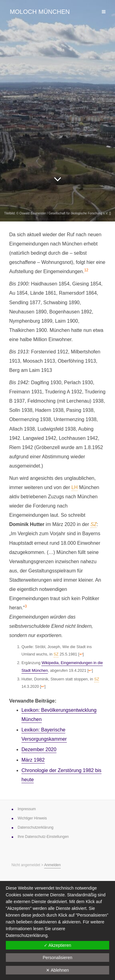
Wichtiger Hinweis (32, 818)
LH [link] (75, 487)
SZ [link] (94, 524)
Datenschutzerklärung (27, 935)
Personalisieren (57, 958)
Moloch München (40, 12)
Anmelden (52, 865)
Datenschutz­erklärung (36, 827)
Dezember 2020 (39, 749)
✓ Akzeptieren (57, 945)
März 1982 (33, 760)
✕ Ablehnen (57, 970)
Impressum (27, 809)
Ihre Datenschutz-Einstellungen (43, 837)
